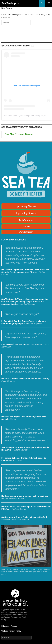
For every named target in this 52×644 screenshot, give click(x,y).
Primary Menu (49, 3)
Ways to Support (26, 232)
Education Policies (9, 626)
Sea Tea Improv (11, 3)
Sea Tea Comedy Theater (19, 134)
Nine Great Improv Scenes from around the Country (25, 379)
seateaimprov (26, 116)
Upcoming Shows (26, 213)
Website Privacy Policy (11, 631)
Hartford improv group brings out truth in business (25, 496)
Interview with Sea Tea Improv (15, 344)
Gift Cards (26, 227)
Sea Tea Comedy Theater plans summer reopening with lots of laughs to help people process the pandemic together (25, 302)
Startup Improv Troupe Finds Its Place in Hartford (24, 517)
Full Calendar (26, 220)
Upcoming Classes (26, 206)
